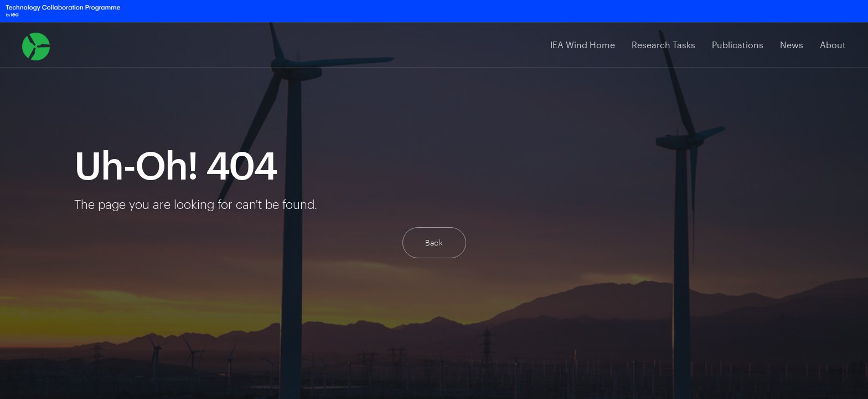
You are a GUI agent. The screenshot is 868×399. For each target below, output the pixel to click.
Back (434, 242)
